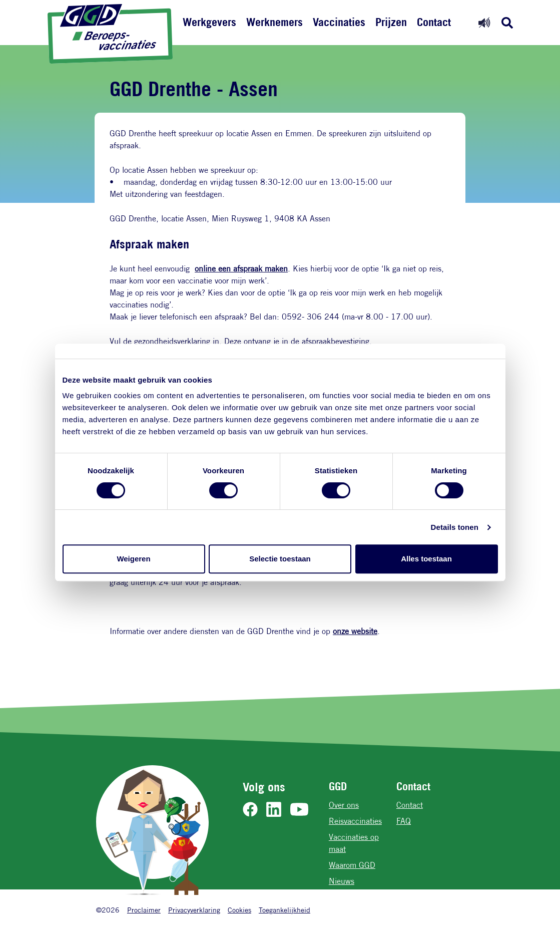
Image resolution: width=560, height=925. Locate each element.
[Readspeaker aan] (484, 22)
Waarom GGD (352, 865)
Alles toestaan (426, 559)
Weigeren (133, 559)
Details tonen (455, 527)
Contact (434, 22)
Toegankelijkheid (285, 910)
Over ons (344, 805)
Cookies (239, 910)
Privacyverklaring (194, 910)
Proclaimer (144, 910)
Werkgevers (209, 22)
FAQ (404, 821)
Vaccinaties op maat (354, 843)
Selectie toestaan (280, 559)
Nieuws (342, 881)
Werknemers (274, 22)
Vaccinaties (339, 22)
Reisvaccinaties (355, 821)
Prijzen (391, 22)
